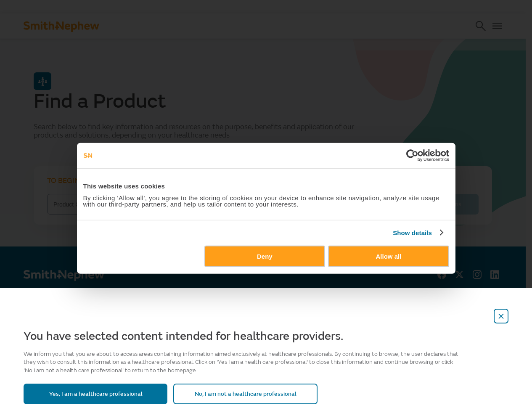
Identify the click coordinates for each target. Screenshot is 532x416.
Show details (426, 267)
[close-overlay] (501, 316)
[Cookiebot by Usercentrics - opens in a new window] (425, 190)
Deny (265, 290)
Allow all (398, 290)
